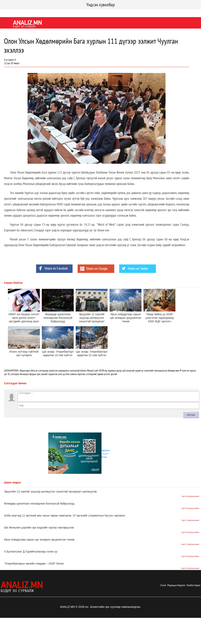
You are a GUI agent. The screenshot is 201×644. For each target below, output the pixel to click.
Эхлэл (163, 585)
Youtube (34, 13)
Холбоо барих (194, 585)
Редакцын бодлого (176, 585)
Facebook (7, 13)
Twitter (21, 13)
